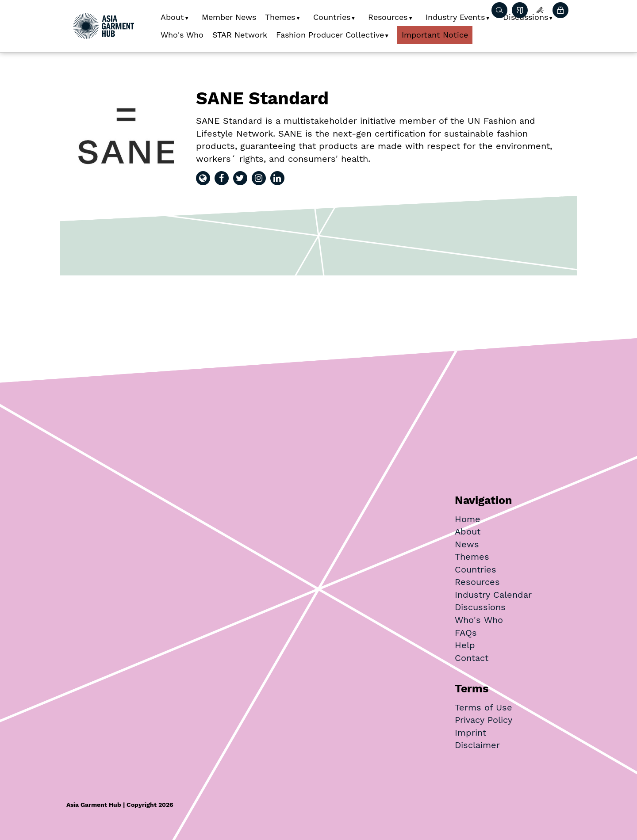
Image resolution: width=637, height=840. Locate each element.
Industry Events (455, 17)
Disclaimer (477, 745)
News (467, 544)
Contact (472, 658)
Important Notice (435, 35)
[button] (190, 15)
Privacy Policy (484, 720)
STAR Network (240, 35)
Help (465, 645)
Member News (229, 17)
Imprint (470, 733)
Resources (388, 17)
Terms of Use (484, 707)
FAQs (466, 633)
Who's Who (182, 35)
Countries (332, 17)
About (172, 17)
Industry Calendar (493, 595)
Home (468, 519)
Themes (280, 17)
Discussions (480, 607)
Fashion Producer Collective (330, 35)
